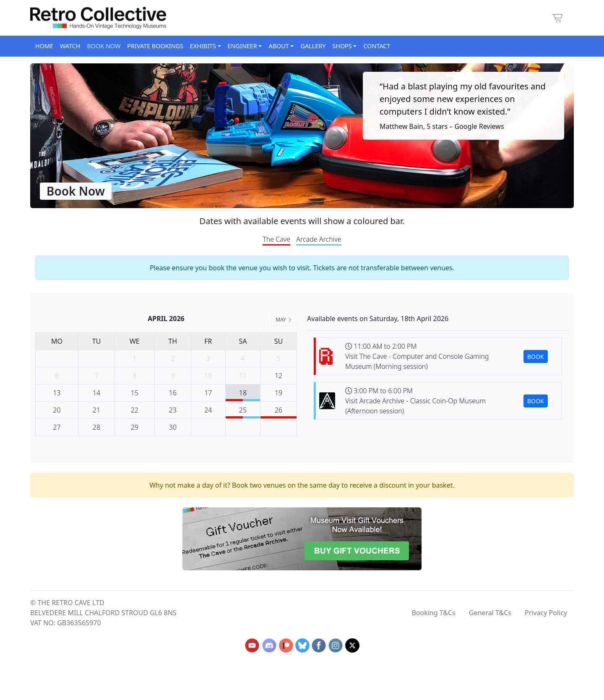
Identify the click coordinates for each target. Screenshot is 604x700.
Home (44, 46)
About (279, 46)
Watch (70, 46)
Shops (342, 46)
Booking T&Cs (433, 613)
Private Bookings (155, 46)
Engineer (242, 46)
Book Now (104, 46)
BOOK (536, 357)
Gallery (313, 46)
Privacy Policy (546, 613)
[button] (557, 17)
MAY (284, 320)
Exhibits (203, 46)
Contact (377, 46)
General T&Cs (490, 613)
